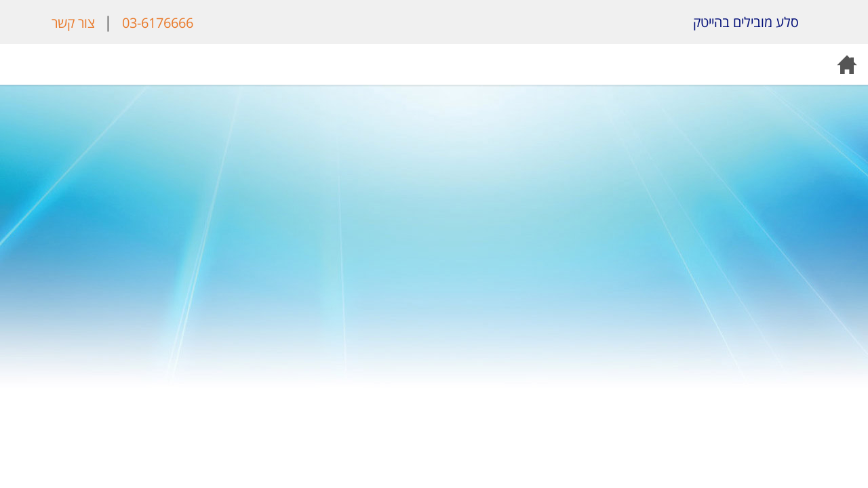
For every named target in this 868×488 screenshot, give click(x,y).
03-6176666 (158, 23)
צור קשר (73, 23)
